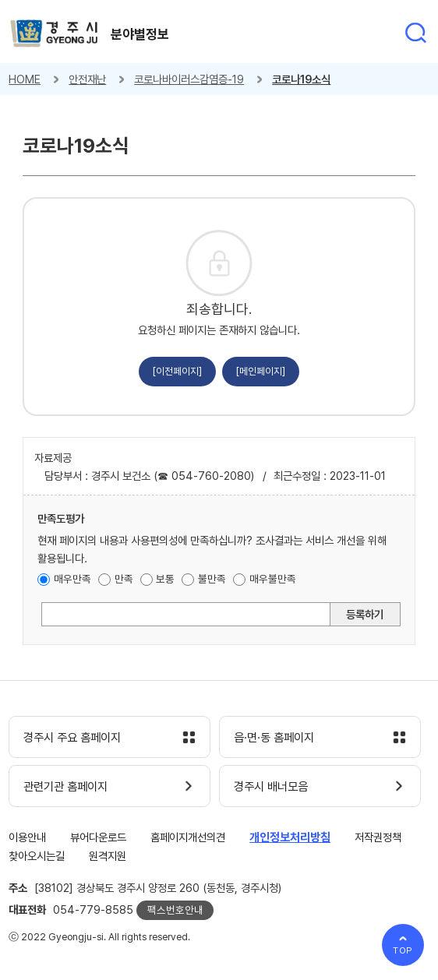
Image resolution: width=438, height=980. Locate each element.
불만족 (212, 579)
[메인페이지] (261, 371)
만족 (124, 579)
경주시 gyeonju (54, 34)
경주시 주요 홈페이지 (72, 738)
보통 (165, 579)
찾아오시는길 (37, 856)
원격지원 (108, 856)
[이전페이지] (177, 371)
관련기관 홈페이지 (65, 787)
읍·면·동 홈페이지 (274, 738)
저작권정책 (378, 837)
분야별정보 (140, 34)
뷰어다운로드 (98, 837)
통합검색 (415, 33)
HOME (25, 79)
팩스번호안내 (175, 910)
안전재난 (87, 79)
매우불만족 (273, 579)
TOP (403, 950)
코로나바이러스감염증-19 (189, 79)
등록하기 (365, 614)
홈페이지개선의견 (188, 837)
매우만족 (72, 579)
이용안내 (27, 837)
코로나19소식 (301, 79)
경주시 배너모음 (271, 787)
